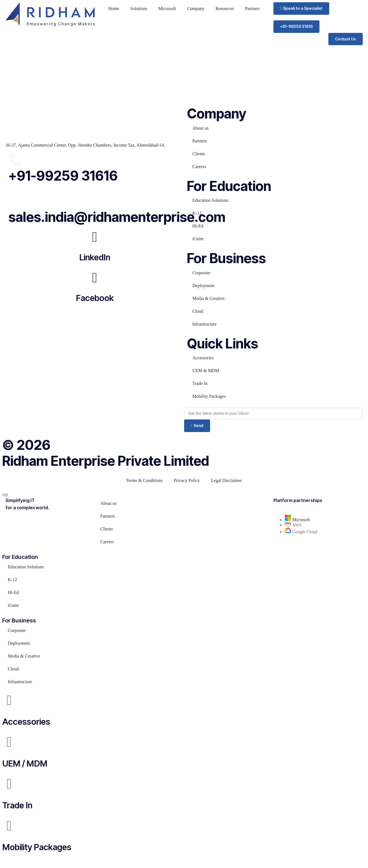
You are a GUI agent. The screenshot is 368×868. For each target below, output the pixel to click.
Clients (199, 154)
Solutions (139, 9)
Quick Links (223, 344)
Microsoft (167, 9)
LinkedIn (95, 257)
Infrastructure (205, 324)
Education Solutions (211, 200)
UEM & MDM (206, 371)
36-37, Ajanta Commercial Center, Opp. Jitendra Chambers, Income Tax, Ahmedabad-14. (85, 145)
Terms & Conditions (144, 480)
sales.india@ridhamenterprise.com (117, 217)
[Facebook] (95, 278)
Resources (225, 9)
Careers (199, 167)
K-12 (197, 213)
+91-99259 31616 (63, 176)
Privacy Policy (187, 480)
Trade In (200, 383)
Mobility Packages (209, 396)
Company (196, 9)
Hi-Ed (198, 226)
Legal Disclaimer (226, 480)
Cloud (198, 311)
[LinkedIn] (95, 237)
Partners (252, 9)
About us (201, 128)
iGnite (198, 239)
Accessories (203, 358)
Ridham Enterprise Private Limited (106, 461)
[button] (301, 9)
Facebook (95, 298)
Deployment (204, 286)
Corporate (201, 273)
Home (114, 9)
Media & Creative (209, 298)
